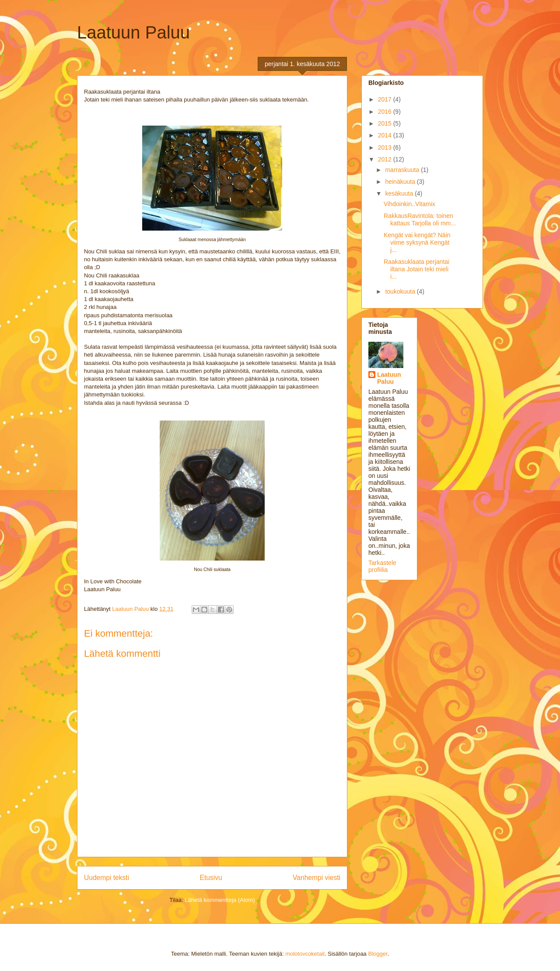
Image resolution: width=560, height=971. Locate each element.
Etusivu (211, 878)
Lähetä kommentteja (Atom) (220, 900)
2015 (386, 123)
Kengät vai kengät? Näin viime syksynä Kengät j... (417, 242)
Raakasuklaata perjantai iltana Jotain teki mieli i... (416, 269)
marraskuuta (403, 170)
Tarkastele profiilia (382, 566)
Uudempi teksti (107, 878)
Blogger (378, 954)
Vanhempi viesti (317, 878)
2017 (386, 99)
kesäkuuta (400, 193)
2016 (386, 112)
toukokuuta (401, 291)
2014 (386, 135)
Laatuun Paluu (133, 32)
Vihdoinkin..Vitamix (409, 204)
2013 (386, 147)
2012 (386, 159)
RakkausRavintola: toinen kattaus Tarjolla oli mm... (420, 219)
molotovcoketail (305, 954)
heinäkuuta (401, 182)
